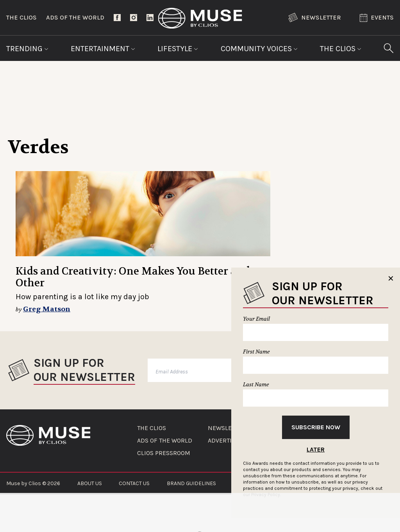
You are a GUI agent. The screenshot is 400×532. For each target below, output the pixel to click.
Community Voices (259, 49)
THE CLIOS (152, 428)
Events (377, 18)
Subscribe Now (316, 427)
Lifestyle (178, 49)
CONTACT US (134, 483)
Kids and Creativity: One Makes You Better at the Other (137, 277)
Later (316, 449)
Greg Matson (47, 309)
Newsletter (315, 18)
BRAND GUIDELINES (191, 483)
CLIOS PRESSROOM (164, 453)
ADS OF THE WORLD (165, 441)
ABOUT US (90, 483)
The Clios (21, 17)
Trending (27, 49)
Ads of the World (75, 17)
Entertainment (103, 49)
